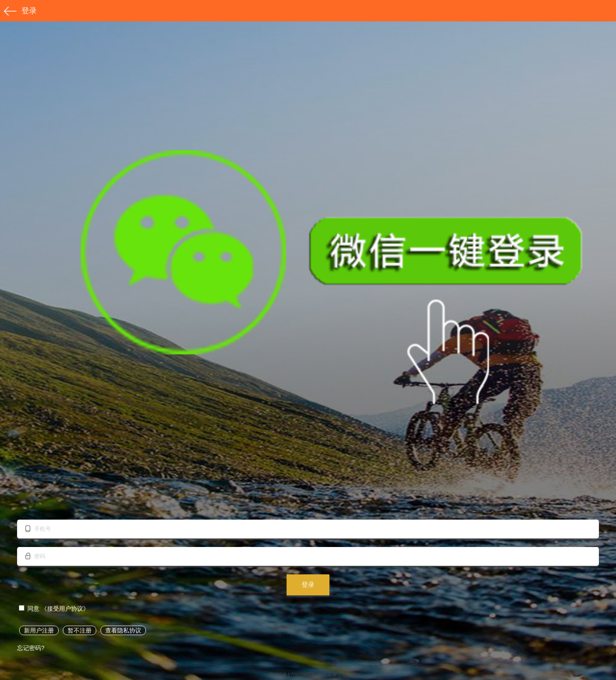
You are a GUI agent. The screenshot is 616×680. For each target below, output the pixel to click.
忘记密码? (31, 648)
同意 (30, 609)
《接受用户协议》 (65, 609)
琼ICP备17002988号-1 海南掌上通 (308, 675)
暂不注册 (80, 630)
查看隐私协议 (123, 630)
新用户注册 (39, 630)
